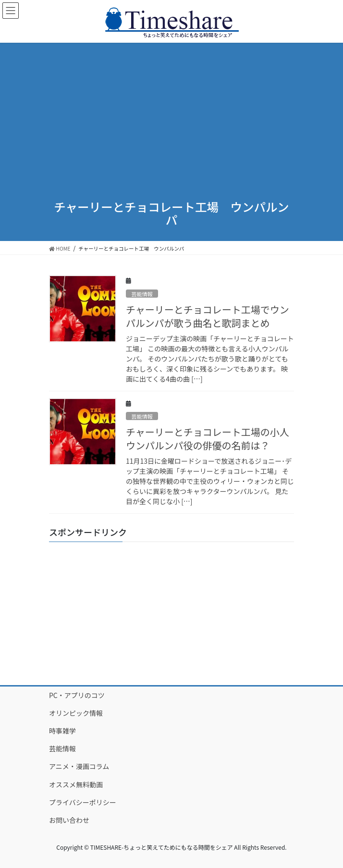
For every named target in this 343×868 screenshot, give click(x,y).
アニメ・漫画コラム (79, 766)
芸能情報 (142, 294)
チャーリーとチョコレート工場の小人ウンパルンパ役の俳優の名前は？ (208, 439)
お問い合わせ (69, 820)
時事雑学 (62, 731)
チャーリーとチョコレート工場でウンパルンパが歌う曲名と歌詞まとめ (208, 316)
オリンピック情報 (76, 713)
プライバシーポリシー (83, 802)
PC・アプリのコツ (77, 695)
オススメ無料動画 (76, 784)
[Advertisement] (171, 115)
